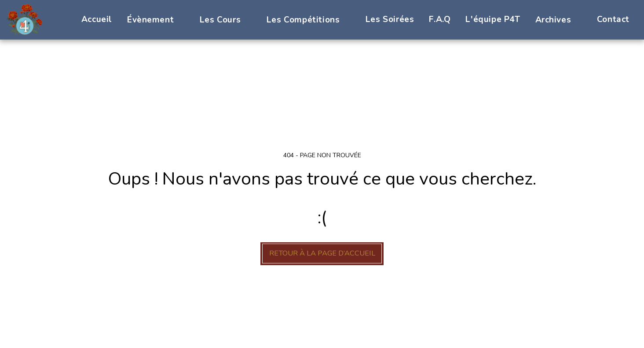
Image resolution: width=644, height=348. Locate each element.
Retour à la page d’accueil (322, 253)
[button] (156, 20)
